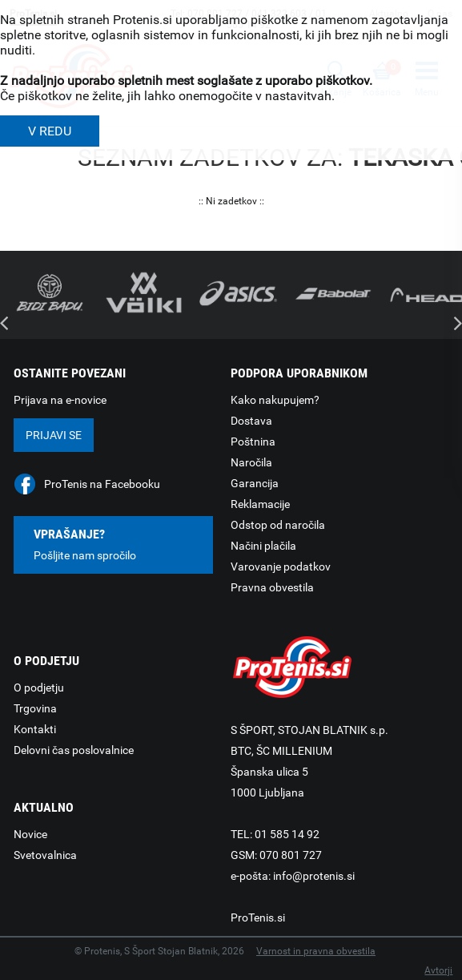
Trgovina (35, 708)
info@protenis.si (314, 876)
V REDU (50, 131)
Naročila (251, 462)
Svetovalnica (45, 855)
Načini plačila (263, 546)
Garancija (255, 483)
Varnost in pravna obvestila (316, 951)
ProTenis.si (258, 917)
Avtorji (438, 970)
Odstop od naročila (278, 525)
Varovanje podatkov (281, 567)
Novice (30, 834)
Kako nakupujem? (275, 400)
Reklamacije (260, 504)
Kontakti (35, 729)
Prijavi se (54, 435)
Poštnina (253, 442)
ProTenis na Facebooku (102, 484)
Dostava (251, 421)
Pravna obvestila (272, 587)
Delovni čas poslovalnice (74, 750)
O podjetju (39, 688)
